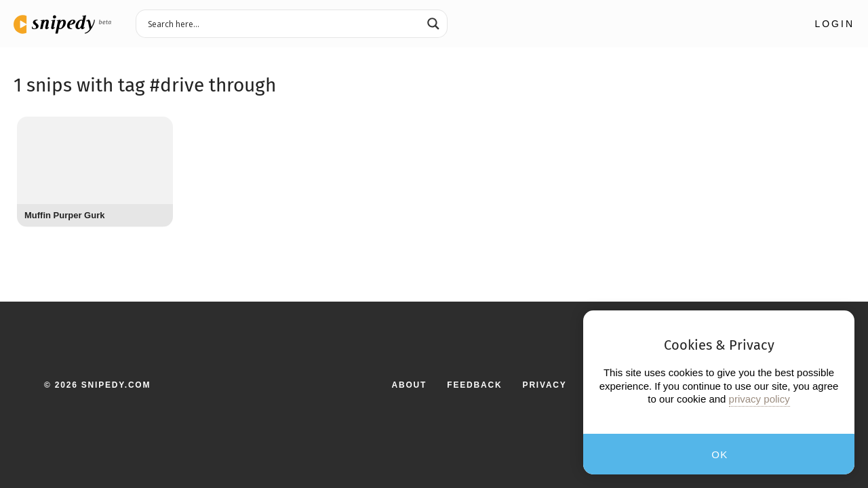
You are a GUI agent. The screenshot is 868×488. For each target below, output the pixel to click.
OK (720, 454)
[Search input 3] (283, 23)
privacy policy (759, 399)
